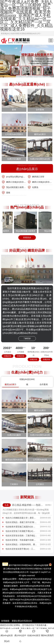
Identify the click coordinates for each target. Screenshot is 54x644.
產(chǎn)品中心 (20, 636)
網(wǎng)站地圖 (41, 565)
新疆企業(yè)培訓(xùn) (22, 621)
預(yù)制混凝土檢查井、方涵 (16, 187)
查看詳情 (8, 356)
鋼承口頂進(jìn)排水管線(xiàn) (42, 182)
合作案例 (44, 384)
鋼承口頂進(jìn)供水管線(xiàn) (16, 182)
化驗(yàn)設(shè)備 (27, 382)
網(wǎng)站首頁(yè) (7, 636)
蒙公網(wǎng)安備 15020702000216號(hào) (23, 569)
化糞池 (35, 187)
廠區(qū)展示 (10, 384)
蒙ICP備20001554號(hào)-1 (21, 565)
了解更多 (27, 338)
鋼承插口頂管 (38, 177)
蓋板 (8, 193)
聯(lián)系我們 (47, 633)
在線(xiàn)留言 (34, 633)
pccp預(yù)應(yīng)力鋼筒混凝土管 (16, 177)
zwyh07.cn (46, 572)
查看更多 (27, 238)
